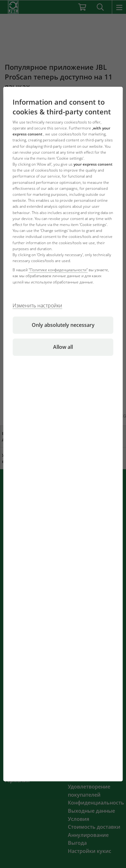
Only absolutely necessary (63, 325)
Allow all (63, 347)
